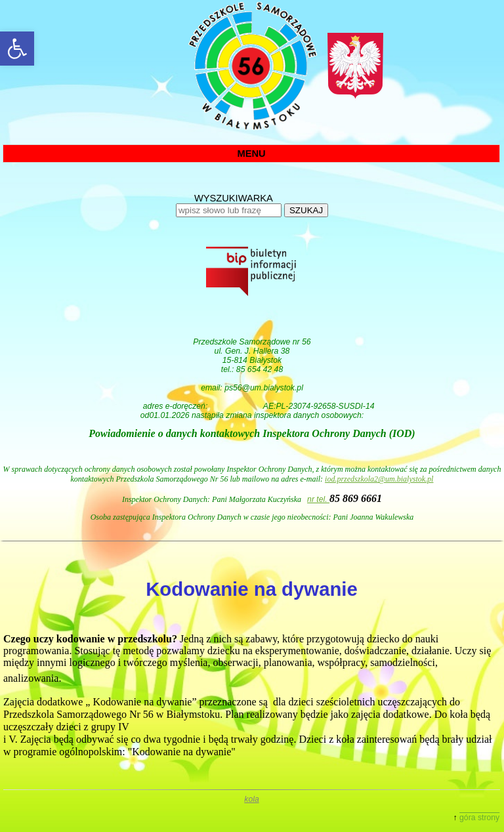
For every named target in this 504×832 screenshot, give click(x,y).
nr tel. (318, 499)
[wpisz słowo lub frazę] (229, 210)
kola (251, 799)
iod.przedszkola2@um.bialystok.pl (379, 479)
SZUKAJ (306, 210)
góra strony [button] (479, 818)
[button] (17, 49)
